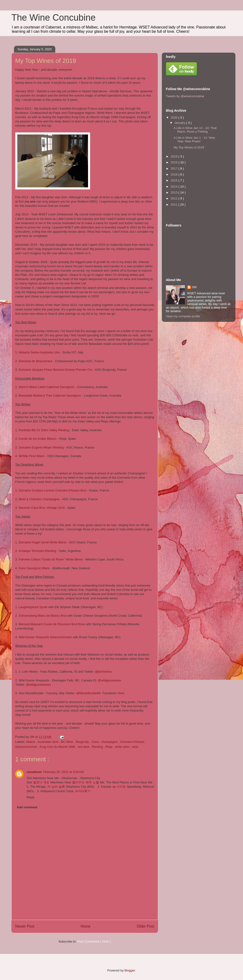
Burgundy (83, 742)
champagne (110, 742)
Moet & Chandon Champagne (39, 499)
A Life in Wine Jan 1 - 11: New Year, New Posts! (194, 140)
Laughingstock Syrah (33, 607)
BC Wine (68, 742)
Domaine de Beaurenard (35, 361)
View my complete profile (183, 316)
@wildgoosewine (109, 680)
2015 (175, 180)
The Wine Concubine (54, 18)
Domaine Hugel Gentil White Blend (42, 542)
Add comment (27, 807)
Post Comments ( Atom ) (94, 941)
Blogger (130, 970)
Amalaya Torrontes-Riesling (37, 551)
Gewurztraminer (27, 747)
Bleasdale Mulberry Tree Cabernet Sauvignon (50, 395)
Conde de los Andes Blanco (37, 439)
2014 (175, 187)
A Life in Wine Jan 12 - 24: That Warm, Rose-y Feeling (195, 130)
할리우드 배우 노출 (86, 782)
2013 (175, 192)
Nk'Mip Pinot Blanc (31, 456)
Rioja (109, 747)
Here (121, 693)
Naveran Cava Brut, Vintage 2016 (42, 508)
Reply (30, 797)
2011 (175, 205)
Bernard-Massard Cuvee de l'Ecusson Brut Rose (52, 624)
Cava (96, 742)
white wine (123, 747)
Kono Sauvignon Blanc (34, 568)
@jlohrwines (103, 672)
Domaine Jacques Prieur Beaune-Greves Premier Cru (55, 370)
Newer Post (25, 926)
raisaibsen (34, 772)
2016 (175, 174)
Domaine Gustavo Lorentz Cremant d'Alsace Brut (52, 490)
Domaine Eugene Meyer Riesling (41, 447)
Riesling (98, 747)
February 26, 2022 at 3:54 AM (63, 772)
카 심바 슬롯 (56, 787)
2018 (175, 162)
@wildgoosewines (38, 685)
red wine (84, 747)
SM (194, 287)
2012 (175, 198)
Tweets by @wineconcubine (185, 96)
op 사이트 (119, 787)
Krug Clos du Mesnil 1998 (58, 747)
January (180, 123)
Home (86, 926)
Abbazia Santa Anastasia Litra (39, 352)
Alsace (31, 742)
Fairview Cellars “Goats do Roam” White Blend (50, 559)
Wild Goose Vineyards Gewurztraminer (45, 637)
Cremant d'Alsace (133, 742)
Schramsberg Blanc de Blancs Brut (42, 616)
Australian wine (48, 742)
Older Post (145, 926)
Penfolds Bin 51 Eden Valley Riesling (44, 430)
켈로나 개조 (41, 782)
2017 (175, 169)
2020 (175, 118)
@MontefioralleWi (88, 693)
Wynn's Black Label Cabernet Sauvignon (46, 387)
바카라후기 (83, 791)
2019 (175, 156)
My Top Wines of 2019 (189, 147)
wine (135, 747)
